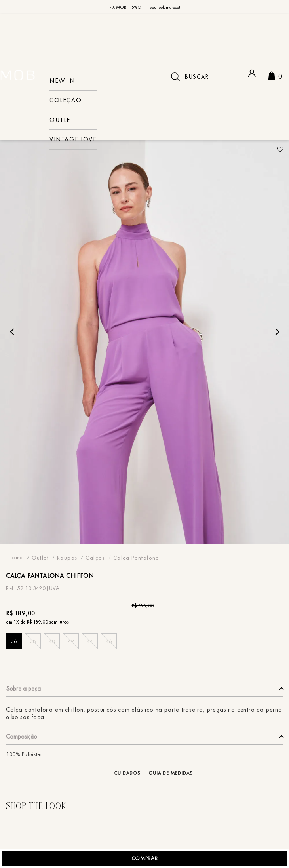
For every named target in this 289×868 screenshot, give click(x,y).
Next (276, 340)
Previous (13, 340)
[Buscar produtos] (175, 77)
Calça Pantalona (136, 565)
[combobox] (202, 77)
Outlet (62, 120)
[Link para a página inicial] (16, 565)
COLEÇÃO (66, 100)
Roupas (67, 565)
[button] (14, 649)
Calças (95, 565)
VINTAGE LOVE (73, 140)
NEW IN (62, 81)
